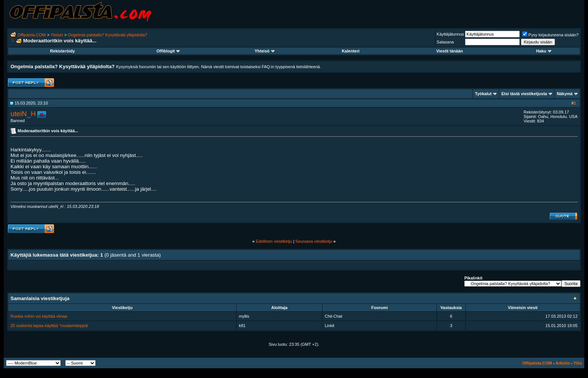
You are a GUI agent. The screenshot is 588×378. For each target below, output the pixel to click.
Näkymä (565, 94)
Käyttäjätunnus (450, 34)
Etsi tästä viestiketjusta (524, 94)
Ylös (578, 363)
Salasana (445, 42)
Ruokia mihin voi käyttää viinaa (39, 316)
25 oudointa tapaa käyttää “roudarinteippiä (49, 326)
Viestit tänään (449, 51)
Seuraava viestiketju (314, 241)
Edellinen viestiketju (274, 241)
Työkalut (483, 94)
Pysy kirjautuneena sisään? (550, 35)
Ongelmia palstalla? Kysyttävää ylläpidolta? (108, 35)
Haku (544, 51)
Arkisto (562, 363)
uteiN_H (23, 114)
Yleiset (57, 35)
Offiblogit (168, 51)
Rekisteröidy (63, 51)
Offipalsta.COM (32, 35)
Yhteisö (265, 51)
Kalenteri (350, 51)
